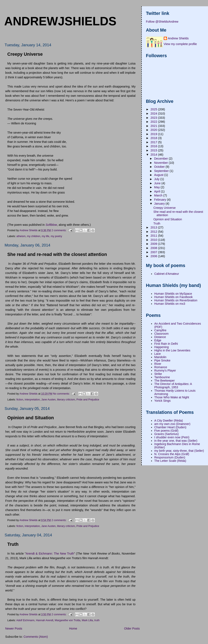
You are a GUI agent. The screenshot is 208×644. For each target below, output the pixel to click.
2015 (154, 150)
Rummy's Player (165, 370)
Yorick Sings (162, 401)
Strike (158, 374)
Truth (13, 544)
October (160, 167)
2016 (154, 146)
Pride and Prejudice (88, 400)
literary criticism (66, 400)
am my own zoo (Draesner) (172, 424)
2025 (154, 109)
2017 (154, 142)
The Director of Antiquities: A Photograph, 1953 (173, 386)
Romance (161, 367)
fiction (20, 400)
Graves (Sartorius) (167, 434)
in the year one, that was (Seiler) (176, 441)
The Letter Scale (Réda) (170, 461)
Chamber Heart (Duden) (170, 427)
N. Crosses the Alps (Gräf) (172, 454)
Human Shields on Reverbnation (176, 300)
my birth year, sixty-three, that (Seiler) (179, 451)
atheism (21, 236)
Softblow (51, 225)
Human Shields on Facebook (174, 297)
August (159, 175)
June (158, 183)
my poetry (56, 236)
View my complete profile (180, 44)
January (160, 204)
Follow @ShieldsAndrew (162, 22)
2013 (154, 227)
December (161, 159)
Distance (160, 337)
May (157, 187)
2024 (154, 114)
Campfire (160, 330)
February (160, 200)
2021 (154, 126)
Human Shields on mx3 (170, 304)
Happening (161, 347)
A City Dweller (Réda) (169, 421)
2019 (154, 134)
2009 (154, 244)
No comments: (62, 394)
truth (97, 620)
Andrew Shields (178, 38)
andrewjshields (60, 21)
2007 (154, 252)
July (157, 179)
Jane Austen (48, 400)
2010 (154, 240)
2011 (154, 236)
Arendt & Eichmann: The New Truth (50, 554)
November (161, 163)
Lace (158, 354)
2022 (154, 122)
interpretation (32, 400)
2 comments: (59, 230)
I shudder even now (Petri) (172, 437)
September (162, 171)
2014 (154, 155)
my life (46, 236)
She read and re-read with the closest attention (57, 254)
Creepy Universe (25, 54)
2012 (154, 232)
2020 (154, 130)
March (159, 195)
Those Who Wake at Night (172, 397)
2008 (154, 248)
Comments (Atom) (36, 637)
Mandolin (160, 357)
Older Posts (132, 629)
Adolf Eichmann (25, 620)
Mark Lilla (87, 620)
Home (73, 629)
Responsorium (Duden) (170, 457)
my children (34, 236)
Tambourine (162, 377)
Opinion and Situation (31, 418)
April (158, 191)
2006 (154, 256)
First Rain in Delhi (166, 344)
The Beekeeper (165, 381)
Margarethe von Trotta (68, 620)
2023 (154, 118)
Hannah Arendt (45, 620)
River (158, 364)
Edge (158, 340)
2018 (154, 138)
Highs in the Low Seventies (172, 350)
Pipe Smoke (162, 360)
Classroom (161, 334)
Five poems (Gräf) (166, 431)
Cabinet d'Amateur (167, 274)
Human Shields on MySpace (173, 294)
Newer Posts (14, 629)
